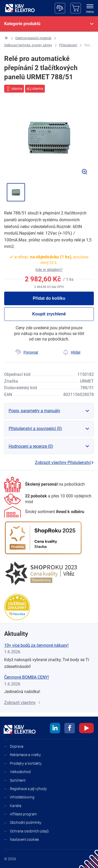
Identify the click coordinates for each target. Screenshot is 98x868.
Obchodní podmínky (26, 822)
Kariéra (16, 806)
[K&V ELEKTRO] (20, 8)
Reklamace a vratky (25, 755)
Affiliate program (23, 814)
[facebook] (70, 729)
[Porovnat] (27, 352)
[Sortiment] (44, 512)
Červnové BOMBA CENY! (27, 677)
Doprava (17, 746)
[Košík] (76, 8)
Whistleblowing (22, 797)
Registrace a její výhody (28, 789)
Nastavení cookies (24, 839)
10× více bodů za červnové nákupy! (36, 645)
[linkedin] (55, 729)
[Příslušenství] (68, 45)
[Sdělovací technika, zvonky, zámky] (28, 45)
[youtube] (86, 729)
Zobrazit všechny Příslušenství (64, 463)
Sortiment (18, 780)
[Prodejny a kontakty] (49, 499)
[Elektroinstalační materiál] (33, 38)
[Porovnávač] (60, 8)
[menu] (90, 9)
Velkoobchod (20, 772)
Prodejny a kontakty (26, 763)
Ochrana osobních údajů (29, 831)
